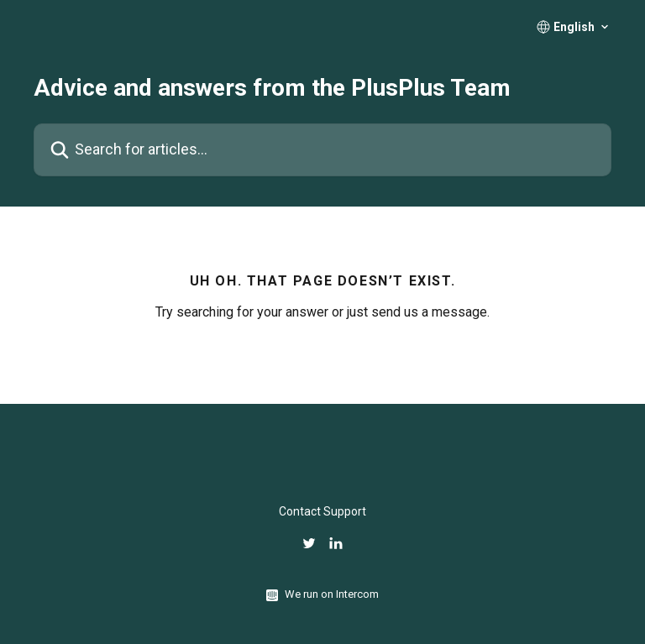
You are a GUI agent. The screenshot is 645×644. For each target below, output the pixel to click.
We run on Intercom (332, 594)
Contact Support (322, 511)
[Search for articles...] (322, 150)
